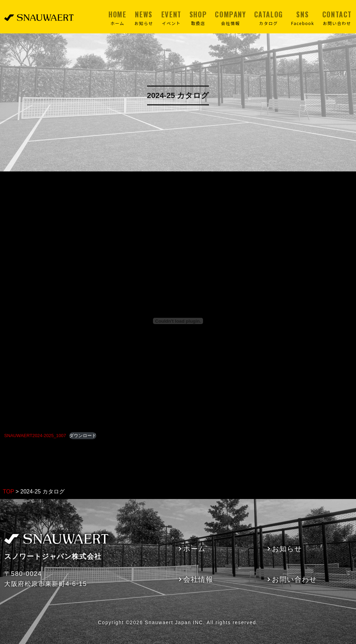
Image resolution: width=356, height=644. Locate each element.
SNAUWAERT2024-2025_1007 (35, 436)
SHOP (198, 18)
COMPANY (230, 18)
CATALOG (269, 18)
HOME (117, 18)
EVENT (171, 18)
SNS (303, 18)
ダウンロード (83, 436)
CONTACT (337, 18)
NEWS (144, 18)
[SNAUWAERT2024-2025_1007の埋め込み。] (178, 321)
